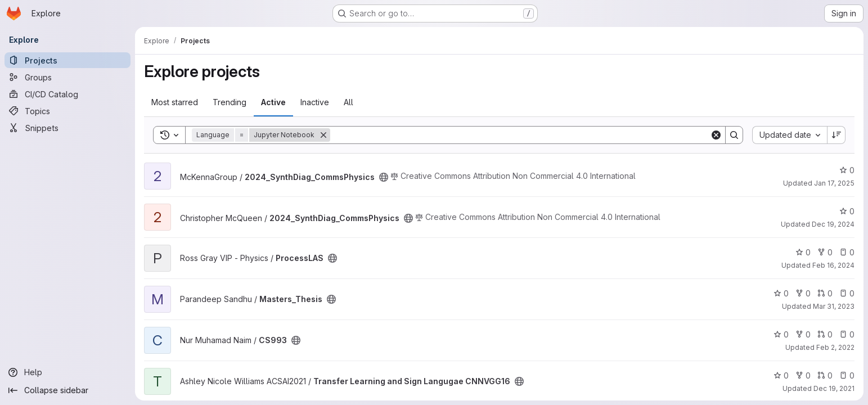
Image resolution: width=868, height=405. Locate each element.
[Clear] (716, 135)
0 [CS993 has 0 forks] (803, 334)
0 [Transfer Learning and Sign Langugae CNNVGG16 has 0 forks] (803, 375)
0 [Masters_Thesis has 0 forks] (803, 293)
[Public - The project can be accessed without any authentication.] (384, 177)
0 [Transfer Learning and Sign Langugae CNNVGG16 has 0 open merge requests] (825, 375)
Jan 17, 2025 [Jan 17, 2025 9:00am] (834, 183)
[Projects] (68, 60)
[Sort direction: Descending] (836, 135)
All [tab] (348, 102)
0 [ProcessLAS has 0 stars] (803, 252)
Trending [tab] (230, 102)
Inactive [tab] (315, 102)
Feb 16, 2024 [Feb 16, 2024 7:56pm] (833, 265)
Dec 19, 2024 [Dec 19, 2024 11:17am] (833, 224)
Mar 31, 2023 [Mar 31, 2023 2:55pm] (834, 306)
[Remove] (323, 135)
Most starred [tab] (175, 102)
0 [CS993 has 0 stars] (781, 334)
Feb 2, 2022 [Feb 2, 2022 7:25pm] (835, 347)
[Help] (68, 372)
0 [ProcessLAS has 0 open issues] (847, 252)
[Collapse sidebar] (68, 390)
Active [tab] (273, 102)
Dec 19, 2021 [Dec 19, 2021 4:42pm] (834, 388)
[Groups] (68, 77)
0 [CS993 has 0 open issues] (847, 334)
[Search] (520, 135)
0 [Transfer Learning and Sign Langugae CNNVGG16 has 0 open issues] (847, 375)
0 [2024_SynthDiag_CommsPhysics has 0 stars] (847, 170)
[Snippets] (68, 128)
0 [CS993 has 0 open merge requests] (825, 334)
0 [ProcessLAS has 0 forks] (825, 252)
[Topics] (68, 111)
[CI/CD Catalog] (68, 94)
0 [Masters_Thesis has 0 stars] (781, 293)
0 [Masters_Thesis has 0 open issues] (847, 293)
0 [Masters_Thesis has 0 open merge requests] (825, 293)
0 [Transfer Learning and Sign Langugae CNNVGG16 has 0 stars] (781, 375)
